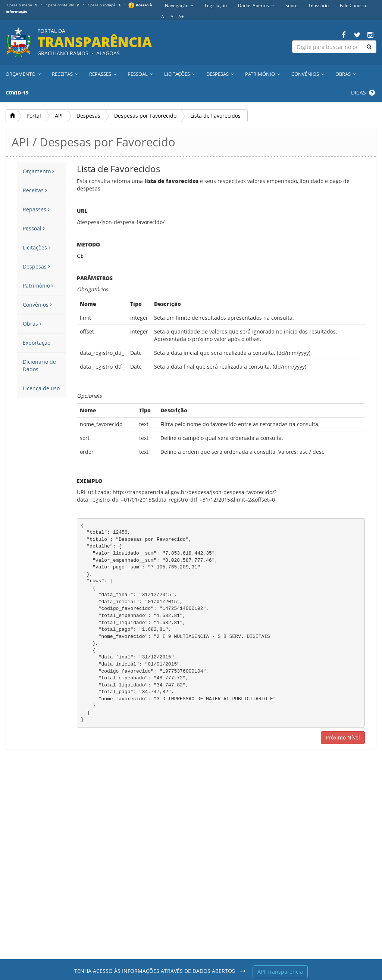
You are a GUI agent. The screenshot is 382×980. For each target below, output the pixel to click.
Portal (34, 116)
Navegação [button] (179, 5)
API (59, 116)
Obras (32, 324)
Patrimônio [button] (263, 74)
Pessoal (34, 228)
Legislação (216, 5)
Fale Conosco (354, 5)
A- (163, 17)
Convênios (37, 305)
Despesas (88, 116)
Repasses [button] (103, 74)
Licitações (37, 247)
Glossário (319, 5)
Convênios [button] (308, 74)
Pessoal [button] (140, 74)
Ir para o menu (22, 5)
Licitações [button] (180, 74)
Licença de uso (41, 388)
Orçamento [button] (23, 74)
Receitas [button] (65, 74)
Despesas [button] (220, 74)
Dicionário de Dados (39, 365)
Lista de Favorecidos (215, 116)
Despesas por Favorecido (145, 116)
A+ (181, 17)
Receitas (35, 190)
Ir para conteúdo (62, 5)
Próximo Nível (343, 737)
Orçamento (38, 171)
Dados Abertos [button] (256, 5)
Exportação (37, 343)
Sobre (292, 5)
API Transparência (280, 972)
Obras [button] (346, 74)
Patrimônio (38, 286)
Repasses (36, 209)
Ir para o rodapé (105, 5)
